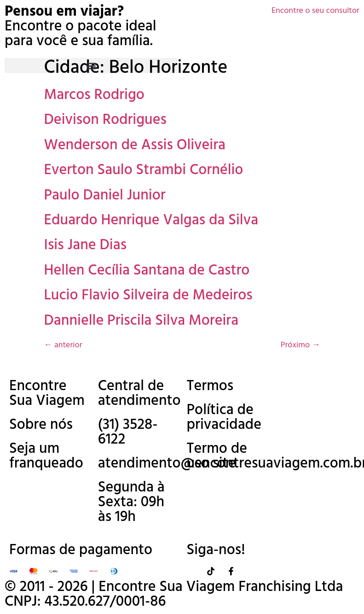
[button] (91, 66)
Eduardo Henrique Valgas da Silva (151, 220)
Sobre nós (41, 425)
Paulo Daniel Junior (105, 196)
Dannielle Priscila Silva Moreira (142, 321)
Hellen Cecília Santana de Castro (147, 271)
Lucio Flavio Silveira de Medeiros (148, 295)
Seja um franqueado (46, 456)
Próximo (300, 345)
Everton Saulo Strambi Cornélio (144, 170)
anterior (63, 345)
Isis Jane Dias (86, 245)
